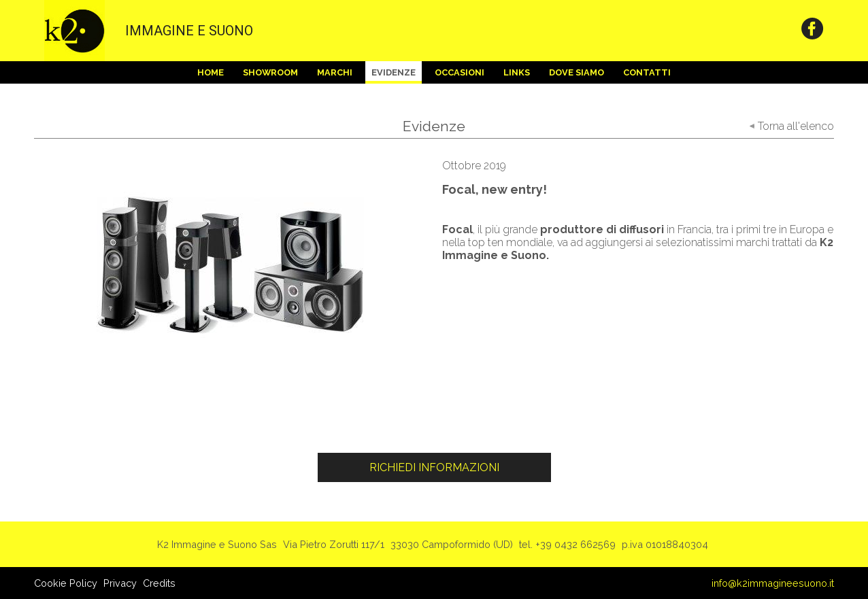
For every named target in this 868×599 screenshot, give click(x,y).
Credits (159, 583)
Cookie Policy (66, 583)
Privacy (120, 583)
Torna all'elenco (796, 126)
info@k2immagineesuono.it (773, 583)
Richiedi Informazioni (434, 467)
